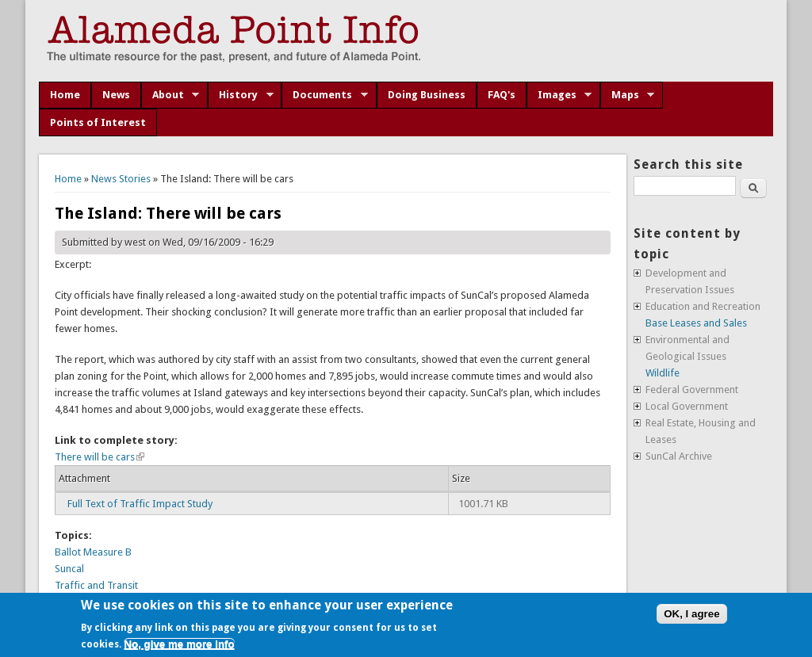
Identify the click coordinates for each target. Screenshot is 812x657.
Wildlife (663, 373)
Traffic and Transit (96, 585)
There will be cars (100, 457)
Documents (325, 95)
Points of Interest (98, 122)
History (241, 95)
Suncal (69, 569)
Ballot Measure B (93, 552)
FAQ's (502, 95)
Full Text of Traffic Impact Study (140, 504)
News (116, 95)
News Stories (121, 179)
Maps (628, 95)
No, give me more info (179, 644)
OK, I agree (691, 614)
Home (65, 95)
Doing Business (427, 95)
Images (559, 95)
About (170, 95)
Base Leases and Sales (696, 323)
